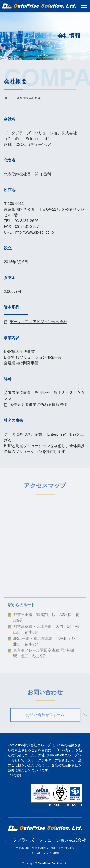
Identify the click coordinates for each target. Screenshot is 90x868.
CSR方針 (15, 775)
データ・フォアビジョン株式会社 (38, 322)
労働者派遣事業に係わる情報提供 (38, 405)
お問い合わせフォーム (45, 716)
